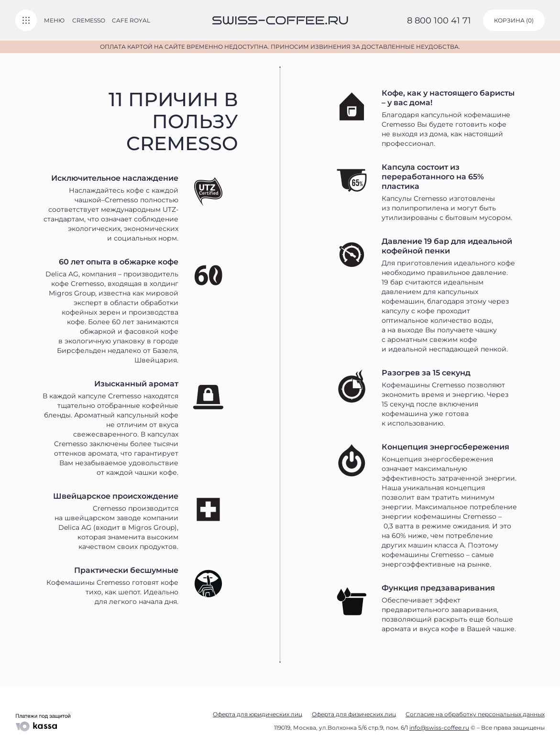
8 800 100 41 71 (439, 21)
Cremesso (89, 20)
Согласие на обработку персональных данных (475, 714)
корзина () (514, 20)
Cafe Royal (131, 20)
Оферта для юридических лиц (258, 714)
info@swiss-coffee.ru (439, 728)
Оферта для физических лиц (354, 714)
